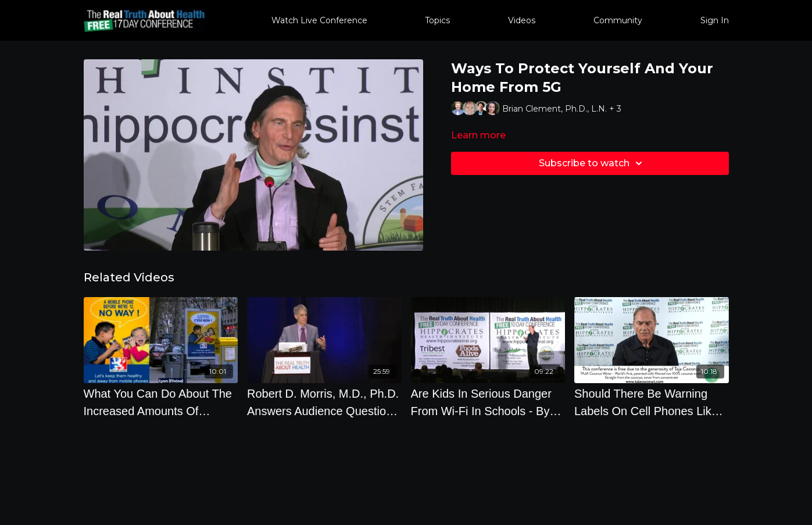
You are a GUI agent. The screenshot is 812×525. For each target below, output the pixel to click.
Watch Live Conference (319, 20)
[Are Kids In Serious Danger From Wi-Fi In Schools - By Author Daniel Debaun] (488, 402)
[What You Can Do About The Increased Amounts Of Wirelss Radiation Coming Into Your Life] (161, 402)
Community (618, 20)
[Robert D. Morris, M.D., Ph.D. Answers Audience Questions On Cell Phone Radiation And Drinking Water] (324, 402)
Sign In (715, 20)
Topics (437, 20)
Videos (522, 20)
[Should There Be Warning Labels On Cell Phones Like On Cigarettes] (652, 402)
